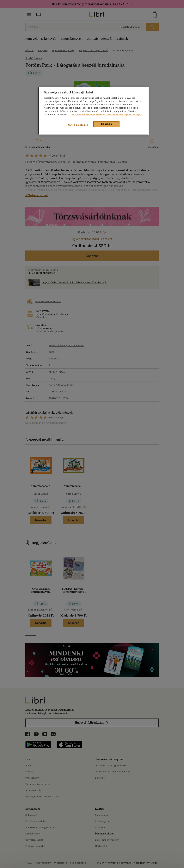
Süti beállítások (78, 125)
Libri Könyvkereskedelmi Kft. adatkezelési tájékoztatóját (106, 115)
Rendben (107, 124)
